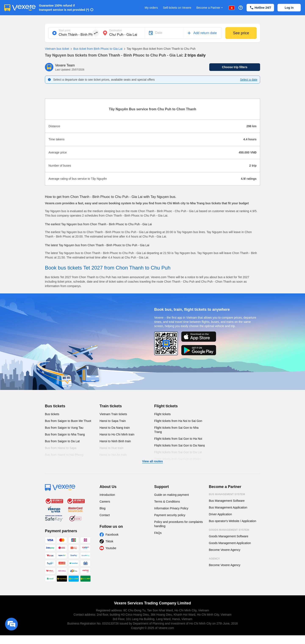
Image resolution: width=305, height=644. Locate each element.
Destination (116, 30)
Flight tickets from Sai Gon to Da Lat (178, 452)
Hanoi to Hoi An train (113, 455)
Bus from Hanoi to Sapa (61, 448)
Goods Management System (229, 530)
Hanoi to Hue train (112, 448)
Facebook (112, 535)
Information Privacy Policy (171, 508)
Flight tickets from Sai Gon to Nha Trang (176, 430)
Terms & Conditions (167, 502)
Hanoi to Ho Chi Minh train (117, 434)
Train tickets (111, 406)
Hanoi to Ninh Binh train (115, 441)
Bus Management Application (228, 507)
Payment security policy (170, 515)
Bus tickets (55, 406)
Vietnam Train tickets (113, 414)
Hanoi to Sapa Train (113, 421)
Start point (64, 30)
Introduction (107, 495)
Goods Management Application (230, 543)
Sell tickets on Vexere (177, 8)
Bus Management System (227, 494)
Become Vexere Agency (225, 550)
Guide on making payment (171, 495)
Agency (214, 559)
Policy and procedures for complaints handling (179, 524)
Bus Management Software (227, 501)
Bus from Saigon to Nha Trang (65, 434)
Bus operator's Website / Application (232, 521)
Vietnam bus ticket (57, 49)
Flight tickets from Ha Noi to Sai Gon (178, 421)
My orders (151, 8)
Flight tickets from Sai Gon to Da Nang (180, 445)
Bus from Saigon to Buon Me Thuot (68, 421)
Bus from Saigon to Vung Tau (64, 428)
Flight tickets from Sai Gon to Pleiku (178, 459)
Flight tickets (166, 406)
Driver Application (220, 514)
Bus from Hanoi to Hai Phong (64, 455)
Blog (103, 508)
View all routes (152, 461)
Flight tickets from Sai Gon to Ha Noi (178, 439)
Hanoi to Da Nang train (115, 428)
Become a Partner (210, 8)
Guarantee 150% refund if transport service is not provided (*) (64, 8)
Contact (105, 515)
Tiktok (109, 541)
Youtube (111, 548)
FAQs (158, 533)
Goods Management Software (229, 536)
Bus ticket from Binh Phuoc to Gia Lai (96, 49)
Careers (105, 502)
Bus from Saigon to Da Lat (62, 441)
